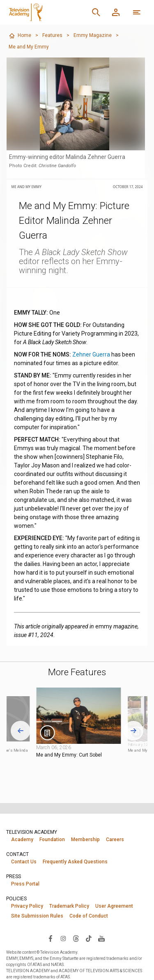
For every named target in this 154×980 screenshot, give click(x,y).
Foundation (52, 840)
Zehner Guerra (91, 354)
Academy (22, 840)
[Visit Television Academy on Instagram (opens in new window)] (63, 938)
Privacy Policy (27, 906)
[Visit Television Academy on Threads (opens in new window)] (76, 938)
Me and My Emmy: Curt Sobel (69, 755)
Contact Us (24, 862)
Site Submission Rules (37, 916)
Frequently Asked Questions (75, 862)
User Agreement (114, 906)
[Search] (96, 12)
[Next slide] (133, 730)
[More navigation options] (137, 12)
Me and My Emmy (29, 47)
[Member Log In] (116, 12)
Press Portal (25, 884)
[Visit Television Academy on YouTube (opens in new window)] (101, 938)
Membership (85, 840)
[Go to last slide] (21, 730)
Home (20, 36)
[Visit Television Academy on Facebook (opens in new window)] (51, 938)
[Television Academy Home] (46, 12)
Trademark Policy (69, 906)
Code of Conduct (89, 916)
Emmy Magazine (93, 35)
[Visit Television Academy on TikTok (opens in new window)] (89, 938)
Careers (115, 840)
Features (52, 35)
